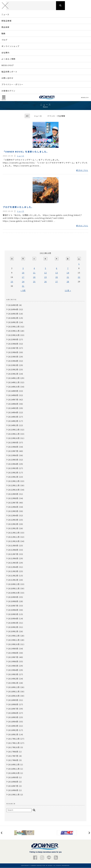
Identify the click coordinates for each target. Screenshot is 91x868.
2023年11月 (14, 434)
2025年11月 (14, 331)
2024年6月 (13, 404)
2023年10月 (14, 438)
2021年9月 (13, 546)
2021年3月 (13, 571)
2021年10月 (14, 541)
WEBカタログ (8, 65)
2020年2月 (13, 627)
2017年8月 (13, 752)
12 (46, 273)
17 (23, 277)
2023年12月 (14, 430)
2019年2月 (13, 679)
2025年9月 (13, 340)
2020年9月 (13, 597)
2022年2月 (13, 524)
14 (68, 273)
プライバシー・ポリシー (12, 84)
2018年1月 (13, 735)
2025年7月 (13, 348)
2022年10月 (14, 490)
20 (57, 277)
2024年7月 (13, 400)
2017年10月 (14, 747)
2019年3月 (13, 674)
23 (12, 282)
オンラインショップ (10, 46)
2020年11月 (14, 589)
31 (23, 286)
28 (68, 282)
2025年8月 (13, 344)
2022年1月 (13, 528)
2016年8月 (13, 782)
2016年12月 (14, 765)
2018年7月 (13, 709)
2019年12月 (14, 636)
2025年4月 (13, 361)
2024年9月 (13, 391)
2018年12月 (14, 687)
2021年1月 (13, 580)
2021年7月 (13, 554)
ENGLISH (85, 98)
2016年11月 (14, 769)
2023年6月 (13, 455)
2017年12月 (14, 739)
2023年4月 (13, 464)
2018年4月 (13, 722)
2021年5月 (13, 563)
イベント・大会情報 (56, 116)
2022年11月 (14, 486)
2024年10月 (14, 387)
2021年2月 (13, 576)
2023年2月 (13, 473)
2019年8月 (13, 653)
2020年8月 (13, 601)
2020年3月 (13, 623)
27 (57, 282)
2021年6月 (13, 559)
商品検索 (5, 27)
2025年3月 (13, 365)
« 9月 (23, 291)
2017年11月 (14, 743)
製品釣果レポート (9, 72)
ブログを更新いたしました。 (18, 207)
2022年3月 (13, 520)
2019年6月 (13, 662)
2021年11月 (14, 537)
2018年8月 (13, 704)
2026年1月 (13, 322)
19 (46, 277)
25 (34, 282)
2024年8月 (13, 395)
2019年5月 (13, 666)
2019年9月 (13, 649)
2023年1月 (13, 477)
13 (57, 273)
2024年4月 (13, 413)
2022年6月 (13, 507)
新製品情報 (6, 21)
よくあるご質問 (8, 59)
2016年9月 (13, 777)
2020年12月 (14, 584)
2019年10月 (14, 644)
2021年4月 (13, 567)
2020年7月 (13, 606)
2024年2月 (13, 421)
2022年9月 (13, 494)
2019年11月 (14, 640)
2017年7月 (13, 756)
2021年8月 (13, 550)
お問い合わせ (7, 78)
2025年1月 (13, 374)
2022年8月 (13, 498)
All (27, 116)
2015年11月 (14, 795)
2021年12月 (14, 533)
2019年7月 (13, 657)
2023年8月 (13, 447)
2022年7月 (13, 503)
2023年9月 (13, 443)
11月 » (68, 291)
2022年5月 (13, 511)
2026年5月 (13, 305)
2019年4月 (13, 670)
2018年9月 (13, 700)
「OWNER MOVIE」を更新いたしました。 (26, 152)
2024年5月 (13, 408)
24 (23, 282)
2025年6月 (13, 352)
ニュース (5, 14)
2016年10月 (14, 773)
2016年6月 (13, 790)
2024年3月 (13, 417)
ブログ (4, 40)
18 (34, 277)
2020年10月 (14, 593)
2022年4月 (13, 516)
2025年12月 (14, 327)
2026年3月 (13, 314)
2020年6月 (13, 610)
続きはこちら (82, 170)
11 (34, 273)
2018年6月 (13, 713)
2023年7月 (13, 451)
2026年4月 (13, 309)
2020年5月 (13, 614)
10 (23, 273)
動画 (3, 34)
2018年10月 (14, 696)
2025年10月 (14, 335)
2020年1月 (13, 631)
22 (79, 277)
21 (68, 277)
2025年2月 (13, 370)
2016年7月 (13, 786)
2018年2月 (13, 730)
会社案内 (5, 53)
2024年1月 (13, 425)
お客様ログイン (8, 91)
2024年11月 (14, 382)
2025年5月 (13, 357)
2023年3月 (13, 468)
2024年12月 (14, 378)
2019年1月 (13, 683)
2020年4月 (13, 619)
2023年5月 (13, 460)
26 (46, 282)
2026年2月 (13, 318)
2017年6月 (13, 760)
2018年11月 (14, 692)
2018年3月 (13, 726)
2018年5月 (13, 717)
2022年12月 (14, 481)
